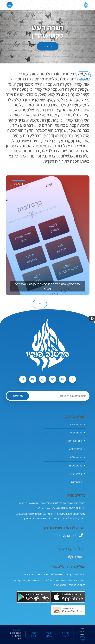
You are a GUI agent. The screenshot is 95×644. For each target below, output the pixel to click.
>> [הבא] (40, 304)
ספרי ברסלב (78, 474)
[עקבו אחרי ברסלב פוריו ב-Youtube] (33, 379)
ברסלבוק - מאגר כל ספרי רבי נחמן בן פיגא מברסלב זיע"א (47, 286)
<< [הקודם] (84, 75)
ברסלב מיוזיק (77, 433)
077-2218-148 (66, 536)
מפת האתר (33, 634)
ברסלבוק (19, 184)
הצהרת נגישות (49, 634)
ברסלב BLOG (77, 466)
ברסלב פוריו (78, 424)
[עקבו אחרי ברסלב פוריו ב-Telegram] (23, 379)
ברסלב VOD (78, 457)
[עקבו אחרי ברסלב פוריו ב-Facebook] (72, 379)
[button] (92, 319)
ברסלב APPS (77, 449)
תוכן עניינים (48, 46)
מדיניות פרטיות (65, 634)
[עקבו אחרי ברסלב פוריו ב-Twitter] (53, 379)
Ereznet (17, 630)
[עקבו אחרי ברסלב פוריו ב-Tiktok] (43, 379)
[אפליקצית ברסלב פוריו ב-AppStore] (68, 597)
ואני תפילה (78, 482)
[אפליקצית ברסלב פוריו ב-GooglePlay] (34, 597)
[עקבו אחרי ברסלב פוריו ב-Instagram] (62, 379)
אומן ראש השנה (76, 441)
